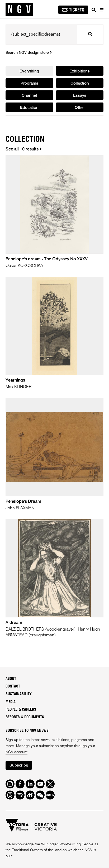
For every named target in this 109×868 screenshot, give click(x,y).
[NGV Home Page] (19, 9)
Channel (29, 96)
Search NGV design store (29, 53)
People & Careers (21, 710)
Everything (29, 71)
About (11, 679)
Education (29, 108)
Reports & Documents (25, 718)
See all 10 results (24, 150)
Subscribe (19, 766)
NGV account (16, 752)
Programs (29, 83)
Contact (13, 687)
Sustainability (19, 694)
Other (80, 108)
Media (11, 702)
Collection (80, 83)
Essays (80, 96)
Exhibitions (80, 71)
